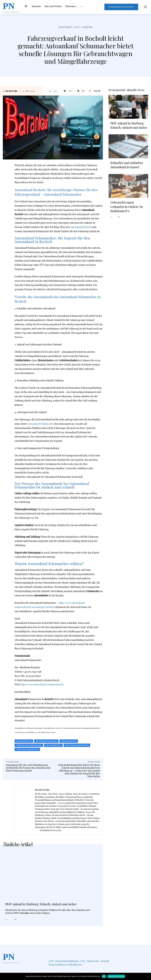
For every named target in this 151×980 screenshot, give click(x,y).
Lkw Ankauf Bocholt (53, 745)
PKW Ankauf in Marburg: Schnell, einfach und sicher (49, 907)
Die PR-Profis (11, 91)
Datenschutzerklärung (116, 976)
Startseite (65, 27)
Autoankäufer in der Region (46, 741)
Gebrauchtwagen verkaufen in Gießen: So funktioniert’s (127, 206)
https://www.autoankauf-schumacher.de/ (42, 684)
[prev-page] (7, 926)
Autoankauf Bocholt (81, 227)
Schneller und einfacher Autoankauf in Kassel (127, 164)
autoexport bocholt (69, 741)
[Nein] (148, 976)
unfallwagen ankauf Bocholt (27, 749)
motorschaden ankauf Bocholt (77, 745)
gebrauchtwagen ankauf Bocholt (29, 745)
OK (104, 976)
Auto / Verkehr (83, 27)
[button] (144, 7)
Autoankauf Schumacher (41, 424)
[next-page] (15, 926)
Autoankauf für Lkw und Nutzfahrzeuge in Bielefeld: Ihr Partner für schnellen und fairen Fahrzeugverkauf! (28, 768)
